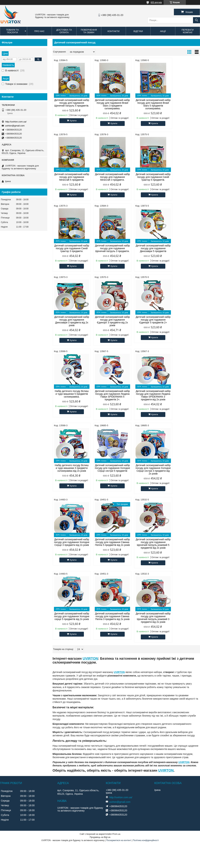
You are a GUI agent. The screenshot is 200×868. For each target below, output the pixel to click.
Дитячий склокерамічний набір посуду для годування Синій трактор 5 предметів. (108, 177)
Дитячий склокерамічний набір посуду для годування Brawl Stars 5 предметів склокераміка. (145, 104)
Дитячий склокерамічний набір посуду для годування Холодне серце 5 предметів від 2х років (108, 475)
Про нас (39, 31)
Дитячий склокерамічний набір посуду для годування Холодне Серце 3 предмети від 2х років (145, 401)
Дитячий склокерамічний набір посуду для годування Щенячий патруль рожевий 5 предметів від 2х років (70, 475)
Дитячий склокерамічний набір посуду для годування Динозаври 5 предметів (70, 251)
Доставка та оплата (64, 31)
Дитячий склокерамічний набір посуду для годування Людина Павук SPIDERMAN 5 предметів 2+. (108, 327)
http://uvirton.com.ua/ (16, 122)
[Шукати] (196, 20)
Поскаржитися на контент (119, 698)
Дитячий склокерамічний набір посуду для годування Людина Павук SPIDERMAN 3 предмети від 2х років (145, 327)
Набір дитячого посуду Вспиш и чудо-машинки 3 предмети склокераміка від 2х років (183, 327)
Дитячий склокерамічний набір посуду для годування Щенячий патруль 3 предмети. (182, 178)
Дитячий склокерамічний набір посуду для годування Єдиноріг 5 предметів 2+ (182, 251)
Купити (71, 123)
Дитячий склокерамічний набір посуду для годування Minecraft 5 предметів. (182, 103)
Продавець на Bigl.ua (100, 695)
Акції (163, 31)
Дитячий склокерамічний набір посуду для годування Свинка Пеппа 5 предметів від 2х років (182, 401)
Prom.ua (116, 691)
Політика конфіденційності (146, 698)
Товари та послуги (12, 31)
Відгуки (138, 31)
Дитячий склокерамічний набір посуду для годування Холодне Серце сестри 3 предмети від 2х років (108, 401)
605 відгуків (156, 2)
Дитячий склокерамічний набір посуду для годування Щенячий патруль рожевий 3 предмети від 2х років (182, 475)
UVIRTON (90, 516)
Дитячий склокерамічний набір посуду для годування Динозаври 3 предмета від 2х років (108, 253)
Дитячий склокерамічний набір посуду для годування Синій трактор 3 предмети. (145, 177)
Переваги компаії (188, 31)
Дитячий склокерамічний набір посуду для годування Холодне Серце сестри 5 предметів (70, 401)
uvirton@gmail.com (15, 126)
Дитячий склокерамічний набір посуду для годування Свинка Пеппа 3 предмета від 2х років (145, 475)
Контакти (113, 31)
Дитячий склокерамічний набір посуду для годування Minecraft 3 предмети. (70, 177)
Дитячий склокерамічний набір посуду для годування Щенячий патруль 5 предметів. (70, 104)
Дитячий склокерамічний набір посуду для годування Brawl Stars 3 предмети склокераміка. (108, 104)
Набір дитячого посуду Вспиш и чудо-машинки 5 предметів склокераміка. (70, 325)
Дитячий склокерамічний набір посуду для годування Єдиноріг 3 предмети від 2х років (145, 253)
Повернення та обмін (89, 31)
